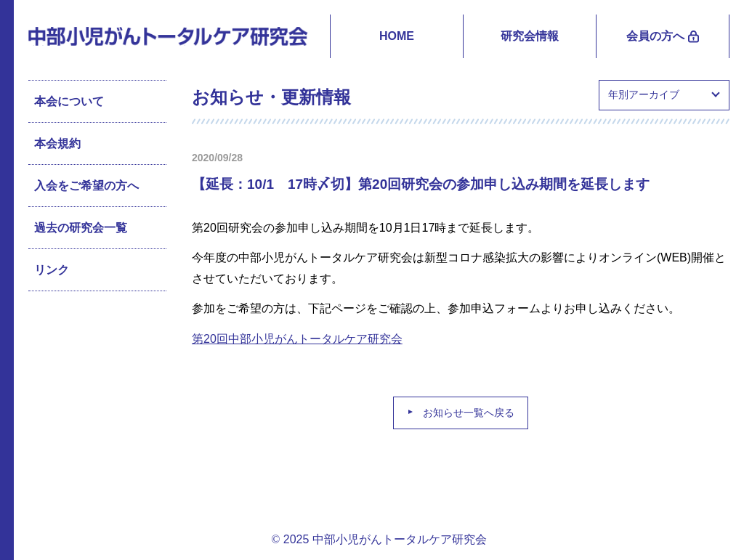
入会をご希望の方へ (86, 186)
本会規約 (57, 143)
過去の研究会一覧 (81, 228)
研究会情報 (530, 36)
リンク (52, 270)
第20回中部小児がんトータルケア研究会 (297, 339)
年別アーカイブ (644, 94)
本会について (69, 101)
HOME (397, 36)
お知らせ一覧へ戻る (469, 413)
